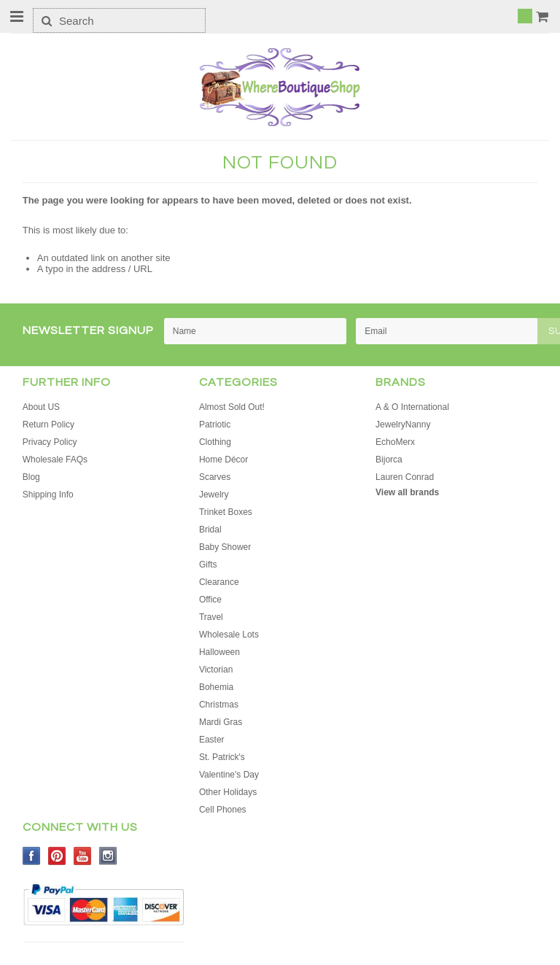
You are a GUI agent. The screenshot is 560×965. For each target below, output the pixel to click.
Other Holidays (228, 792)
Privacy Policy (50, 442)
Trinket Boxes (226, 512)
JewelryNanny (403, 425)
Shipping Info (48, 495)
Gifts (208, 565)
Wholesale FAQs (55, 460)
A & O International (412, 407)
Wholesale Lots (229, 635)
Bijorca (389, 460)
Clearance (219, 582)
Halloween (219, 652)
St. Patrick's (222, 757)
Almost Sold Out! (232, 407)
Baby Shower (225, 547)
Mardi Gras (221, 722)
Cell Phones (223, 810)
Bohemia (216, 687)
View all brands (407, 492)
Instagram (108, 856)
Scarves (215, 477)
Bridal (210, 530)
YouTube (83, 856)
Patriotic (215, 425)
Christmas (219, 705)
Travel (211, 617)
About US (41, 407)
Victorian (216, 670)
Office (210, 600)
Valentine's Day (229, 775)
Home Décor (223, 460)
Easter (212, 740)
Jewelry (214, 495)
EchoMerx (395, 442)
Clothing (215, 442)
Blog (31, 477)
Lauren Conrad (405, 477)
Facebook (32, 856)
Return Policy (48, 425)
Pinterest (57, 856)
